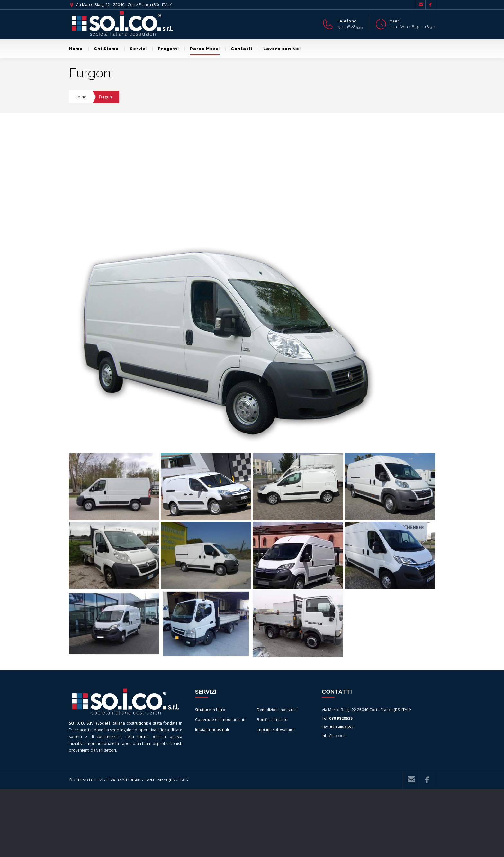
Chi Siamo (104, 49)
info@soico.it (334, 803)
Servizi (136, 49)
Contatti (239, 49)
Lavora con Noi (279, 49)
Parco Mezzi (202, 49)
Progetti (166, 49)
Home (76, 49)
